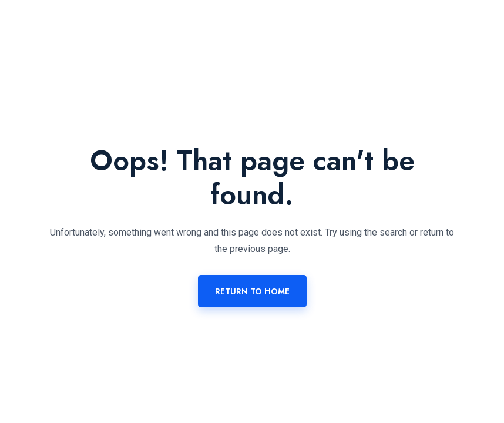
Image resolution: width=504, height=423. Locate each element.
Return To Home (252, 291)
